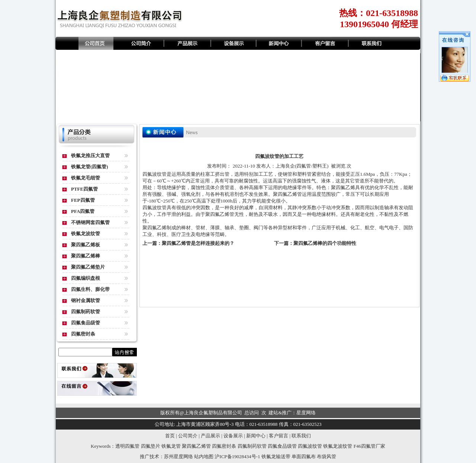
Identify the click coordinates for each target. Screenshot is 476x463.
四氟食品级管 (86, 323)
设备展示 (233, 436)
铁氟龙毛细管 (86, 178)
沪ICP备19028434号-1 (237, 456)
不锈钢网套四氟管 (90, 222)
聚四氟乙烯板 (86, 245)
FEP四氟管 (83, 200)
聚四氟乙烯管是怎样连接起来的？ (198, 243)
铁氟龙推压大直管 (90, 156)
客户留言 (279, 436)
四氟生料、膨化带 (90, 289)
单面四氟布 (304, 456)
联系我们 (301, 436)
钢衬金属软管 (86, 300)
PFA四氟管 (83, 211)
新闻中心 (256, 436)
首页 (170, 436)
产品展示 (210, 436)
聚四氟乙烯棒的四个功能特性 (325, 243)
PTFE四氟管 (84, 189)
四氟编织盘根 (86, 278)
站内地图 (204, 456)
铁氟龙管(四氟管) (90, 167)
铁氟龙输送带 (276, 456)
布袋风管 (327, 456)
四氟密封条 (83, 334)
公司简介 (188, 436)
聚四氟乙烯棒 (86, 256)
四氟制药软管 (86, 312)
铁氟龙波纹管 (86, 234)
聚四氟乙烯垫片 (88, 267)
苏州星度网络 (178, 456)
